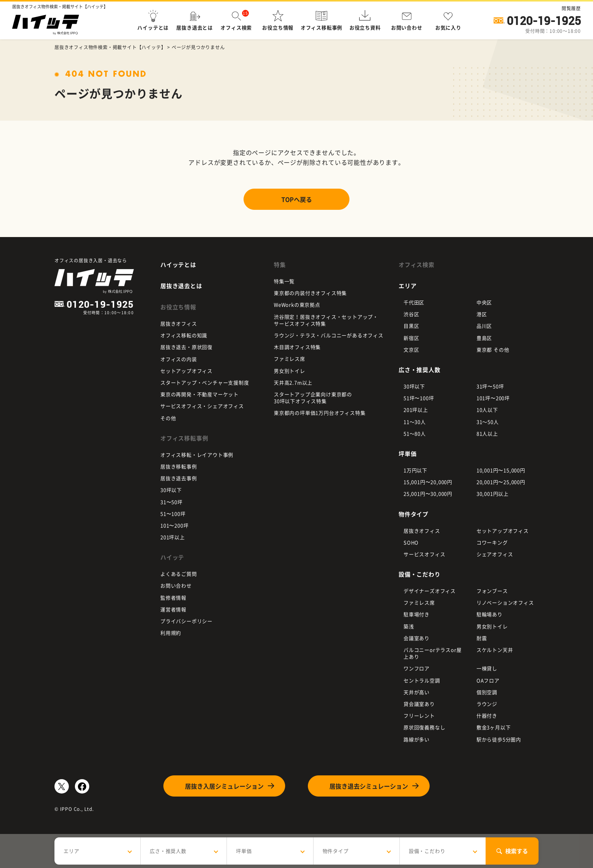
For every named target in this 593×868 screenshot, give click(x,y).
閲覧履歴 (571, 8)
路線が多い (417, 739)
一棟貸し (487, 668)
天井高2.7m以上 (293, 382)
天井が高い (417, 692)
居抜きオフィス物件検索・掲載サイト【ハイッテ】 (110, 47)
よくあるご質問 (179, 574)
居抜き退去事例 (179, 478)
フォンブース (492, 591)
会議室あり (417, 638)
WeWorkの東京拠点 (297, 305)
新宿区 (411, 338)
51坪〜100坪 (419, 398)
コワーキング (492, 542)
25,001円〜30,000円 (428, 494)
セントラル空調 (422, 680)
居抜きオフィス (179, 323)
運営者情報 (173, 609)
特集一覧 (284, 281)
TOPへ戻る (297, 199)
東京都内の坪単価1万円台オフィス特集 (320, 413)
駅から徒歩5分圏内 (499, 739)
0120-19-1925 (544, 21)
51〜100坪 (173, 514)
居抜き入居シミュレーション (224, 786)
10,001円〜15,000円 (501, 470)
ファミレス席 (290, 359)
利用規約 (171, 633)
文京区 (411, 350)
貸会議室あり (419, 704)
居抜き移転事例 (179, 466)
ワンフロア (417, 668)
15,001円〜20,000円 (428, 482)
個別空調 (487, 692)
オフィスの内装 (179, 359)
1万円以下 (415, 470)
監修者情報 (173, 598)
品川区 (484, 326)
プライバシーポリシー (186, 621)
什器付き (487, 715)
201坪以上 (173, 537)
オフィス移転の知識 (184, 335)
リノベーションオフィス (505, 602)
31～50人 (488, 422)
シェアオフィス (495, 554)
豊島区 (484, 338)
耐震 (482, 638)
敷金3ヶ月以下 (494, 727)
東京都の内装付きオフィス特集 (310, 293)
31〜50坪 (172, 502)
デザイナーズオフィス (430, 591)
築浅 (409, 626)
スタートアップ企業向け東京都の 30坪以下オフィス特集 (313, 398)
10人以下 (487, 410)
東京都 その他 (493, 350)
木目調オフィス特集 (297, 347)
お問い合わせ (176, 585)
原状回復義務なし (424, 727)
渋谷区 (411, 314)
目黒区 (411, 326)
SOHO (411, 542)
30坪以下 (171, 490)
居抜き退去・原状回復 (186, 347)
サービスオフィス (424, 554)
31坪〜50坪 (490, 386)
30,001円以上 (493, 494)
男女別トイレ (290, 371)
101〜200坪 (174, 525)
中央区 (484, 302)
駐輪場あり (490, 614)
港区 (482, 314)
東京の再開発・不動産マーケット (199, 394)
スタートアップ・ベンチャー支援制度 (205, 382)
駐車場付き (417, 614)
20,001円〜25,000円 (501, 482)
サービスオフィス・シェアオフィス (202, 406)
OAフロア (488, 680)
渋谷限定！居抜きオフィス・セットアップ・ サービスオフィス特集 (326, 320)
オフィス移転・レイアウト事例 (197, 455)
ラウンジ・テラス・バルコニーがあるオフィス (329, 335)
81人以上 (487, 433)
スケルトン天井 (495, 650)
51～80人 (415, 433)
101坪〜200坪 (493, 398)
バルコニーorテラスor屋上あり (432, 653)
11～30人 (415, 422)
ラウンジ (487, 704)
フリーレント (419, 715)
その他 (168, 418)
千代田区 (414, 302)
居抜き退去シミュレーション (369, 786)
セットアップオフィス (186, 371)
